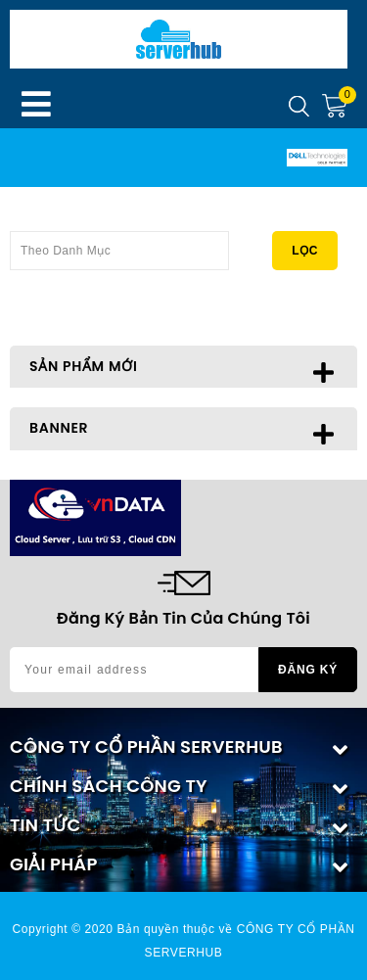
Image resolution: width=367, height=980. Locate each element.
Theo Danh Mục (119, 245)
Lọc (305, 251)
